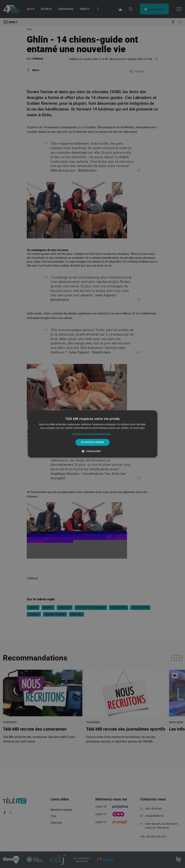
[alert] (92, 434)
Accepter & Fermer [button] (93, 442)
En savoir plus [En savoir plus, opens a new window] (137, 428)
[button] (92, 434)
